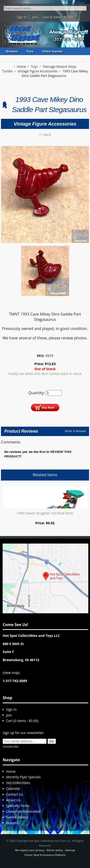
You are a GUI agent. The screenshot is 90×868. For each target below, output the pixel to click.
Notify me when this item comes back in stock (45, 374)
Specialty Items (18, 806)
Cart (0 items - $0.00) (58, 17)
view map (11, 673)
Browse (12, 51)
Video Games (52, 51)
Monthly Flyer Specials (23, 777)
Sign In (22, 17)
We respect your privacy (30, 850)
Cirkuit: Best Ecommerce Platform (45, 855)
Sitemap (70, 850)
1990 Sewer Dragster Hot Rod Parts (45, 513)
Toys (30, 51)
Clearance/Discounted (23, 811)
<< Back (45, 135)
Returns (12, 823)
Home (11, 771)
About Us (13, 800)
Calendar (13, 789)
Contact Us (15, 794)
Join (35, 17)
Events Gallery (17, 817)
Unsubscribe (10, 746)
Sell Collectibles (18, 783)
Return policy (55, 850)
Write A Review (75, 431)
